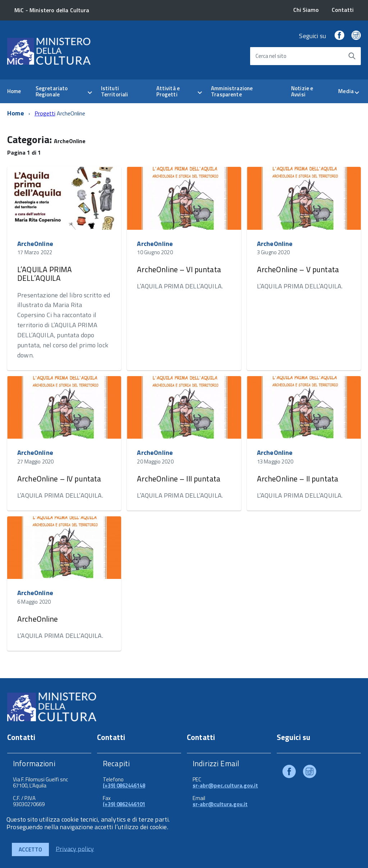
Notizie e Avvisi (302, 91)
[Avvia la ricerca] (352, 56)
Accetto (30, 849)
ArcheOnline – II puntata (298, 479)
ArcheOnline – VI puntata (179, 269)
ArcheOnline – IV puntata (59, 479)
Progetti (45, 113)
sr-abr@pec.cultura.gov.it (225, 785)
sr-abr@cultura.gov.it (220, 804)
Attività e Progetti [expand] (168, 91)
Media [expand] (346, 91)
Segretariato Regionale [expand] (52, 91)
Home (14, 91)
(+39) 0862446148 (124, 785)
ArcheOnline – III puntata (179, 479)
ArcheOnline (35, 244)
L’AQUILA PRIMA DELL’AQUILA (45, 274)
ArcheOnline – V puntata (298, 269)
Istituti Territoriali (115, 91)
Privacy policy (75, 848)
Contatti (343, 10)
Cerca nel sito (271, 56)
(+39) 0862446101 (124, 804)
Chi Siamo (306, 10)
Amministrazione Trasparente (232, 91)
